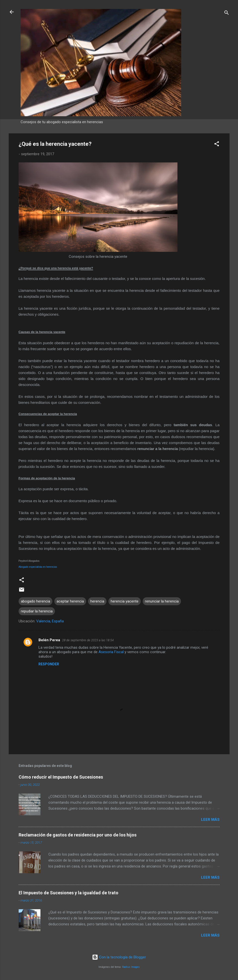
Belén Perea (49, 640)
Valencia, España (50, 621)
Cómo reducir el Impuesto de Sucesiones (61, 777)
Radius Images (131, 967)
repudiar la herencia (37, 611)
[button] (217, 145)
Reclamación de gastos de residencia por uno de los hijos (78, 835)
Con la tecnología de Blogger (119, 957)
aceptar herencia (70, 601)
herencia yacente (125, 601)
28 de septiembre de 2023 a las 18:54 (88, 640)
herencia (97, 601)
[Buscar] (227, 14)
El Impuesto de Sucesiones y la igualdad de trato (68, 893)
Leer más (210, 820)
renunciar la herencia (162, 601)
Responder (49, 664)
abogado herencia (35, 601)
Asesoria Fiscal (111, 652)
